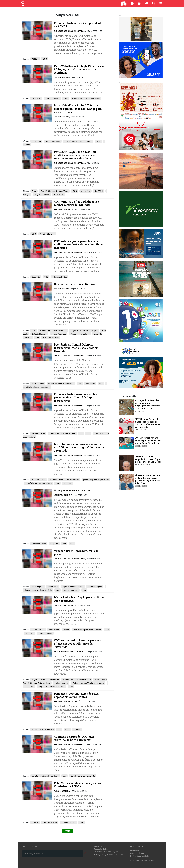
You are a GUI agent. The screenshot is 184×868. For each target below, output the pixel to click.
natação (26, 145)
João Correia (28, 686)
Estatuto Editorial (137, 853)
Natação (27, 194)
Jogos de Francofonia (80, 334)
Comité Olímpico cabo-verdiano (78, 141)
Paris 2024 (36, 98)
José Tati (98, 191)
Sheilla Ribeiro (61, 77)
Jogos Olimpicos (53, 141)
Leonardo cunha (39, 544)
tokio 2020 (29, 633)
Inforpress (79, 31)
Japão (66, 630)
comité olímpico (95, 587)
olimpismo (90, 384)
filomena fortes (38, 433)
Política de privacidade (140, 856)
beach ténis (53, 587)
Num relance (137, 846)
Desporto (36, 277)
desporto (54, 544)
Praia (34, 191)
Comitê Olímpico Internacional (53, 330)
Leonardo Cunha (62, 495)
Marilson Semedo (51, 337)
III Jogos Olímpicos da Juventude (64, 480)
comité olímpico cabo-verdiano (36, 387)
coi (80, 384)
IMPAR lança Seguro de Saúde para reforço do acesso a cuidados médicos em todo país (148, 423)
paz (64, 544)
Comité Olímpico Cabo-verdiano (87, 630)
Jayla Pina (85, 191)
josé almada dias (71, 590)
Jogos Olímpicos (42, 194)
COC (45, 59)
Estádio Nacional (39, 334)
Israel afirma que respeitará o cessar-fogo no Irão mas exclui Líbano (148, 459)
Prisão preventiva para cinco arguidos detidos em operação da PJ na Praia (148, 440)
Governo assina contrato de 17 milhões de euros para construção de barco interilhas (148, 479)
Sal (59, 729)
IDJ (37, 337)
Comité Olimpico (47, 234)
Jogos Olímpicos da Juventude (45, 679)
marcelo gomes (39, 480)
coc (101, 384)
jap (84, 590)
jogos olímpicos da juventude (96, 480)
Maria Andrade (38, 630)
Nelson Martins (61, 683)
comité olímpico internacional (61, 384)
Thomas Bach (38, 384)
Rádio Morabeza (78, 652)
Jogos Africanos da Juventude (51, 686)
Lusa (76, 701)
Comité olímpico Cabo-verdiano (86, 98)
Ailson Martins (62, 652)
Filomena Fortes (59, 277)
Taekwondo (54, 630)
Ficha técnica (136, 851)
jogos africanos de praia (73, 587)
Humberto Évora (50, 822)
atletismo (68, 483)
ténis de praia (38, 587)
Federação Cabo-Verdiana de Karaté (88, 683)
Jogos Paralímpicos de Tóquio (84, 330)
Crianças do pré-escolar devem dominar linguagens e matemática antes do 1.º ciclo (148, 404)
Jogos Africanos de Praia (43, 729)
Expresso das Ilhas (63, 31)
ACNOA (35, 59)
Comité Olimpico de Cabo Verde (54, 191)
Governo (77, 729)
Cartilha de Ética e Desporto (83, 776)
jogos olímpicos (52, 98)
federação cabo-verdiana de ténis (37, 590)
